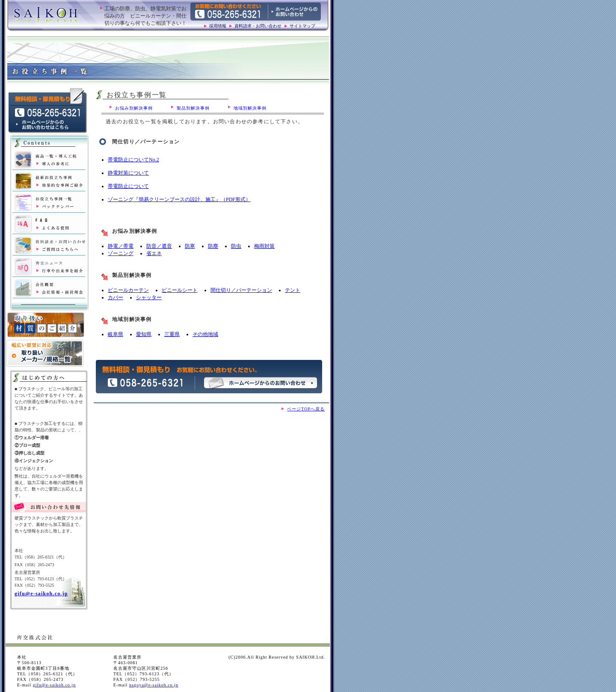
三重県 (172, 334)
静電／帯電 (121, 246)
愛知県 (144, 334)
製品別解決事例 (193, 108)
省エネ (154, 253)
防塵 (213, 246)
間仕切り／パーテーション (241, 290)
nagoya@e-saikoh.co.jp (154, 685)
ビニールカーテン (128, 290)
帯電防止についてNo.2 (133, 160)
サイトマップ (302, 26)
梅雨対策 (264, 246)
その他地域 (205, 334)
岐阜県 (115, 334)
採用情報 (218, 26)
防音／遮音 (159, 246)
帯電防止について (128, 186)
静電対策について (128, 173)
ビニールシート (180, 290)
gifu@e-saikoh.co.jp (41, 594)
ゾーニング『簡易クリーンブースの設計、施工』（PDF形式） (179, 199)
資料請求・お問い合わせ (258, 26)
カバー (115, 297)
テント (293, 290)
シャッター (149, 297)
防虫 (236, 246)
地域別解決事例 (250, 108)
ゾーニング (121, 253)
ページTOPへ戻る (306, 409)
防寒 (190, 246)
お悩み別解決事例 (134, 108)
